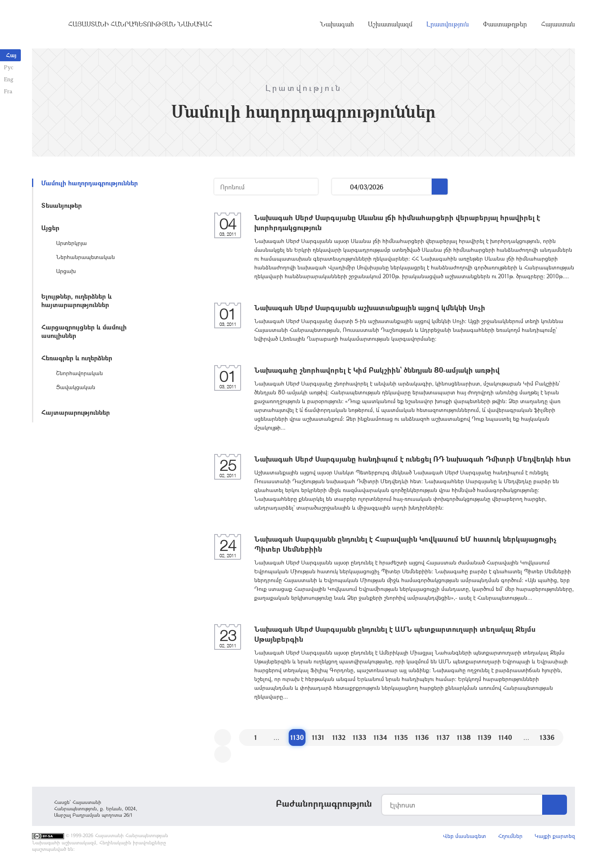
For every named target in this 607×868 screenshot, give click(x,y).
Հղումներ (510, 836)
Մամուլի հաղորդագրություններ (89, 183)
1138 (464, 737)
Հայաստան (558, 24)
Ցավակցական (76, 387)
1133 (360, 737)
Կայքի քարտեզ (555, 836)
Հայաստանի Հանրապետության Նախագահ (140, 24)
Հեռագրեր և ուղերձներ (77, 358)
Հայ (11, 55)
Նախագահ (337, 24)
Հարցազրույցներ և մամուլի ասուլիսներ (84, 331)
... (341, 187)
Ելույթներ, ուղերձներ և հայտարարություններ (76, 300)
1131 (318, 737)
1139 (484, 737)
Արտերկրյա (71, 243)
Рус (9, 67)
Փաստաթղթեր (505, 24)
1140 (505, 737)
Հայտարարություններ (75, 412)
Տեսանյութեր (61, 205)
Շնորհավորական (79, 373)
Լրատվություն (448, 24)
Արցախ (66, 271)
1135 (401, 737)
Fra (8, 91)
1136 (422, 737)
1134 (380, 737)
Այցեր (50, 228)
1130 (297, 737)
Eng (9, 79)
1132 (339, 737)
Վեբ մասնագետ (464, 836)
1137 (443, 737)
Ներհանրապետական (85, 257)
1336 (547, 737)
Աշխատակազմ (390, 24)
